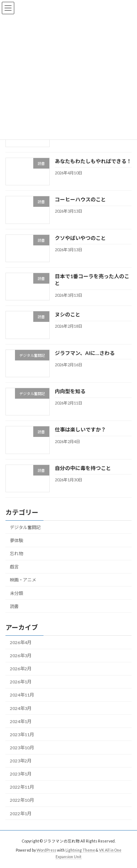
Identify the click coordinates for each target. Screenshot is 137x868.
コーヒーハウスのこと (80, 199)
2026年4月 (21, 642)
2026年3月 (21, 656)
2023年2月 (21, 761)
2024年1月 (21, 721)
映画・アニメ (23, 580)
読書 (14, 606)
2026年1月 (21, 682)
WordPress (46, 850)
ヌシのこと (68, 314)
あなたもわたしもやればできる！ (93, 161)
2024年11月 (22, 695)
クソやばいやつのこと (80, 238)
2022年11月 (22, 787)
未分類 (16, 593)
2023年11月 (22, 735)
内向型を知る (70, 391)
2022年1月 (21, 814)
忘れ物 (16, 554)
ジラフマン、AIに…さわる (85, 353)
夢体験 (16, 540)
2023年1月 (21, 774)
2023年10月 (22, 748)
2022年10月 (22, 800)
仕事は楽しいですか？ (80, 430)
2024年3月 (21, 708)
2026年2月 (21, 669)
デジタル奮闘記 (25, 527)
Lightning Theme (80, 850)
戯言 (14, 567)
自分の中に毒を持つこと (83, 468)
